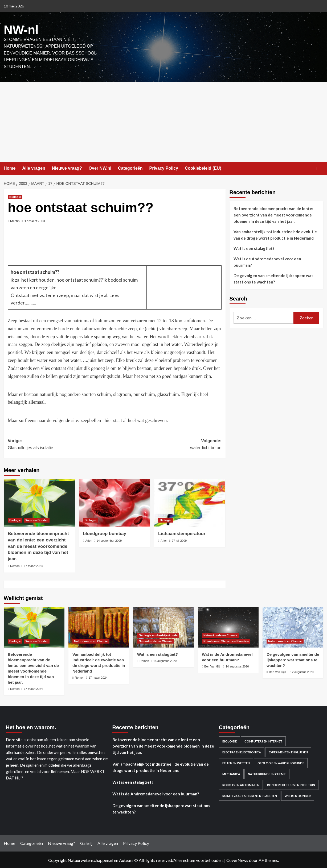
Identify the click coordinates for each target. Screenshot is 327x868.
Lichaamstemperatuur (182, 533)
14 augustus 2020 (237, 665)
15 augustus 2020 (165, 660)
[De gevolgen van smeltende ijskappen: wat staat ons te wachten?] (293, 626)
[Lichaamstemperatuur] (190, 502)
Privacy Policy (164, 167)
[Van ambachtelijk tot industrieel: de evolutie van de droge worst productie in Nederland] (99, 626)
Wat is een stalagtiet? (254, 248)
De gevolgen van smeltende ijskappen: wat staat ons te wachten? (273, 278)
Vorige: (61, 444)
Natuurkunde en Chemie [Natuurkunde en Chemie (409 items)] (267, 773)
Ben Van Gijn (213, 665)
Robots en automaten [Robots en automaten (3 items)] (241, 784)
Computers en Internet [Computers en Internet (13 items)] (263, 740)
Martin (15, 220)
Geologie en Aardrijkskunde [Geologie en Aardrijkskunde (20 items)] (281, 762)
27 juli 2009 (179, 540)
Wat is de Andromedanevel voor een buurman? (267, 261)
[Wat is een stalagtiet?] (163, 626)
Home (10, 167)
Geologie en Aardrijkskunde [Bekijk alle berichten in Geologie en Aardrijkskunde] (158, 634)
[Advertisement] (163, 121)
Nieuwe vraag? (67, 167)
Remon (15, 565)
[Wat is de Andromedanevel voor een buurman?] (228, 626)
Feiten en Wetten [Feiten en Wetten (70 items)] (236, 762)
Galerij (86, 842)
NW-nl (20, 29)
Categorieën (130, 167)
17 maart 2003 (35, 220)
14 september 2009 (109, 540)
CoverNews (237, 859)
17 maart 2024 (33, 565)
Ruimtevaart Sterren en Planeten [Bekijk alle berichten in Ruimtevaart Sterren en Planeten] (226, 640)
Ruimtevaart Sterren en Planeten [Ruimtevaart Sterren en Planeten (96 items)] (250, 795)
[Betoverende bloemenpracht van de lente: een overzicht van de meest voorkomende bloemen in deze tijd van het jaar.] (39, 502)
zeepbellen (91, 419)
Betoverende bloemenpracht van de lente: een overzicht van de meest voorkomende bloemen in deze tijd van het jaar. (38, 545)
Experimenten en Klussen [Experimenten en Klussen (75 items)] (288, 751)
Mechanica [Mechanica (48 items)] (231, 773)
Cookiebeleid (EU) (203, 167)
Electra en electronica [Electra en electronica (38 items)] (242, 751)
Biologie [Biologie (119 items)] (230, 740)
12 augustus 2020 (302, 671)
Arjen (89, 540)
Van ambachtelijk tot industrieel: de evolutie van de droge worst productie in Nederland (275, 234)
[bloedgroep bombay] (114, 502)
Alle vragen (34, 167)
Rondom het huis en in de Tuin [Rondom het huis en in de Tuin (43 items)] (291, 784)
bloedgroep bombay (104, 533)
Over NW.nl (100, 167)
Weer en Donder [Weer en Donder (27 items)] (298, 795)
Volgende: (168, 444)
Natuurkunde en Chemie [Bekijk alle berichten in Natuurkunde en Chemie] (91, 640)
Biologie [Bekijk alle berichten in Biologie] (15, 196)
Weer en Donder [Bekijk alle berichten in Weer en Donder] (36, 519)
